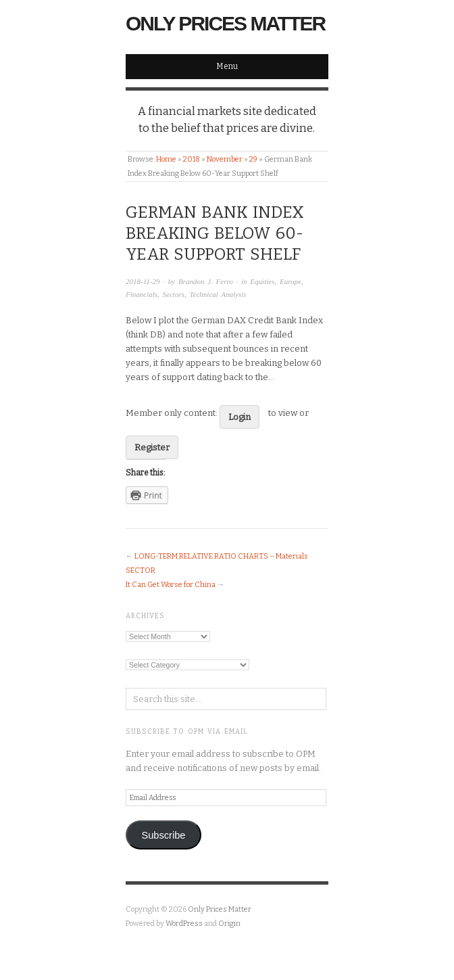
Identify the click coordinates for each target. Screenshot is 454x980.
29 (253, 159)
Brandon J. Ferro (206, 281)
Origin (229, 924)
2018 (192, 159)
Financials (142, 294)
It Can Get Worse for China (171, 585)
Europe (291, 281)
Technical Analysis (218, 294)
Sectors (174, 294)
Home (166, 159)
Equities (262, 281)
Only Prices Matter (225, 23)
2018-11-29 (143, 281)
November (225, 159)
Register (152, 447)
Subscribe (163, 835)
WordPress (184, 924)
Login (239, 417)
